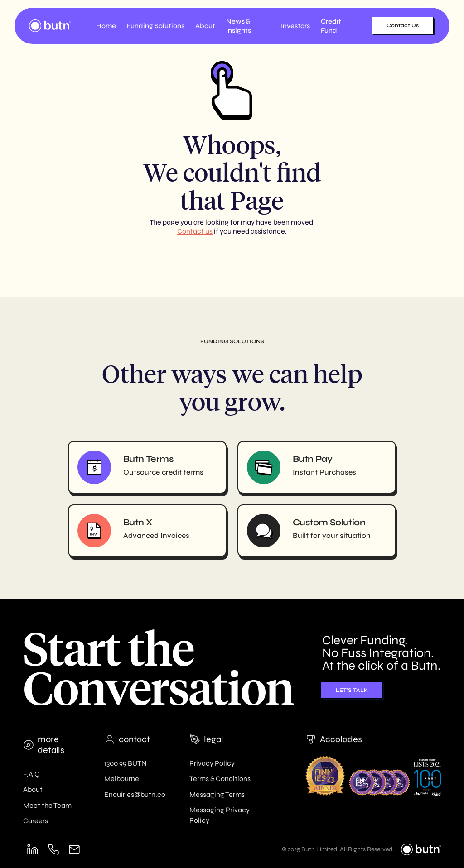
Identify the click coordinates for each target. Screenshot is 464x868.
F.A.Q (31, 774)
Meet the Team (47, 805)
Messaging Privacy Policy (220, 815)
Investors (295, 26)
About (33, 789)
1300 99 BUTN (126, 763)
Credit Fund (331, 26)
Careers (36, 821)
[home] (50, 26)
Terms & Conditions (220, 779)
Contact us (195, 231)
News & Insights (239, 26)
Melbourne (122, 779)
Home (106, 26)
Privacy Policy (212, 763)
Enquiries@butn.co (135, 794)
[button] (156, 26)
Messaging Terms (217, 794)
